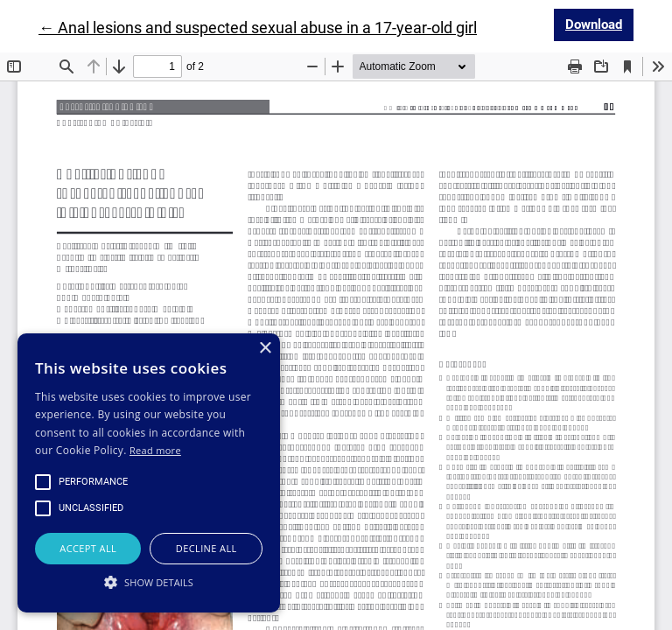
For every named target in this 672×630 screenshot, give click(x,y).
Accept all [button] (88, 548)
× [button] (265, 349)
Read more (155, 450)
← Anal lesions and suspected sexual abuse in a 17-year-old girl (258, 28)
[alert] (149, 473)
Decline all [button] (206, 548)
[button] (149, 582)
